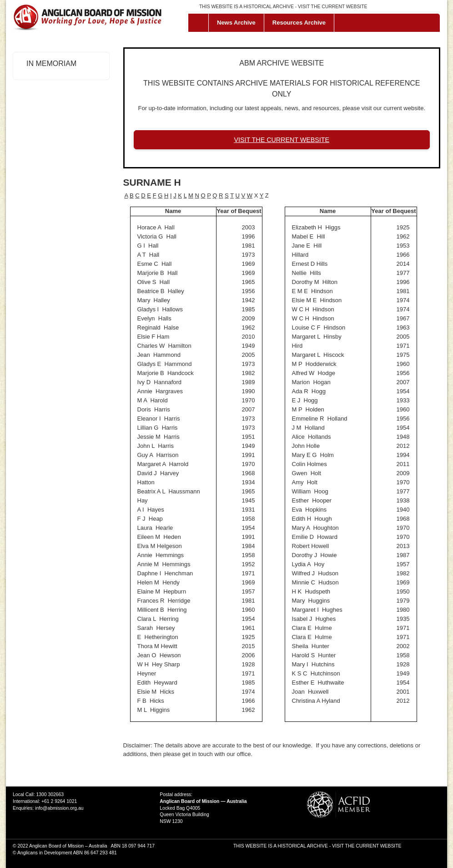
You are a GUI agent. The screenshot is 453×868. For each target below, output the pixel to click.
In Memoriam (51, 63)
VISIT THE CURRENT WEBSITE (332, 7)
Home (200, 23)
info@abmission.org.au (59, 808)
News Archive (236, 23)
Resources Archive (299, 23)
